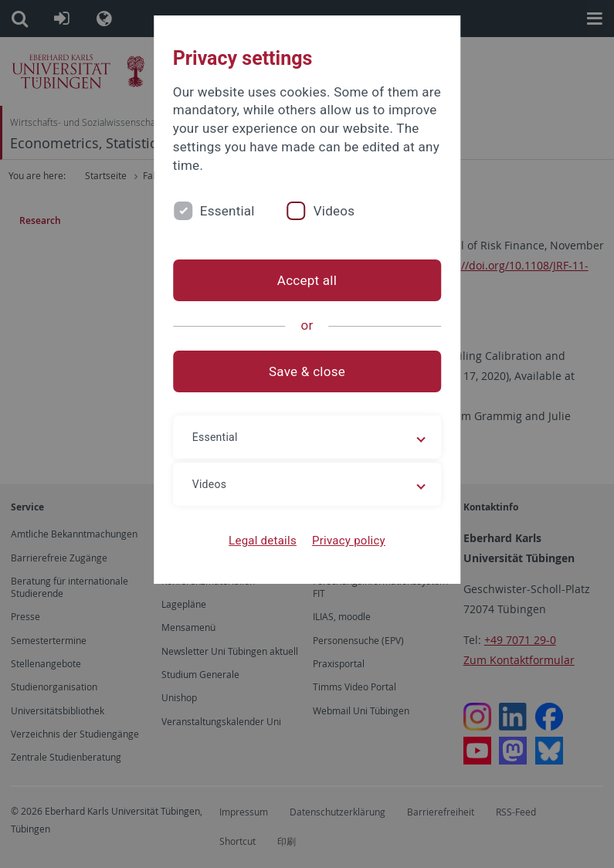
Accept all (307, 280)
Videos (334, 211)
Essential (227, 211)
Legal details (263, 541)
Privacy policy (349, 541)
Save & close (307, 371)
